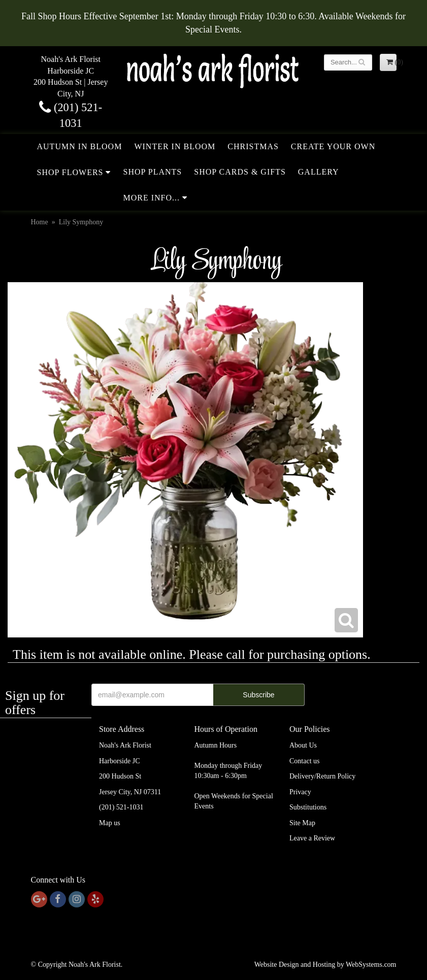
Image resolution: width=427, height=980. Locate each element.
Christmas (253, 146)
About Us (303, 745)
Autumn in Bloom (80, 146)
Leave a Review (312, 838)
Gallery (319, 172)
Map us (110, 823)
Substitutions (308, 807)
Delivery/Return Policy (322, 776)
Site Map (302, 823)
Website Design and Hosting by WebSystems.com (325, 965)
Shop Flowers (70, 172)
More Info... (151, 198)
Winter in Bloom (175, 146)
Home (40, 222)
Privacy (300, 792)
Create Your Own (333, 146)
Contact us (305, 761)
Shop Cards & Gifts (240, 172)
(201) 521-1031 (121, 807)
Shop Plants (152, 172)
